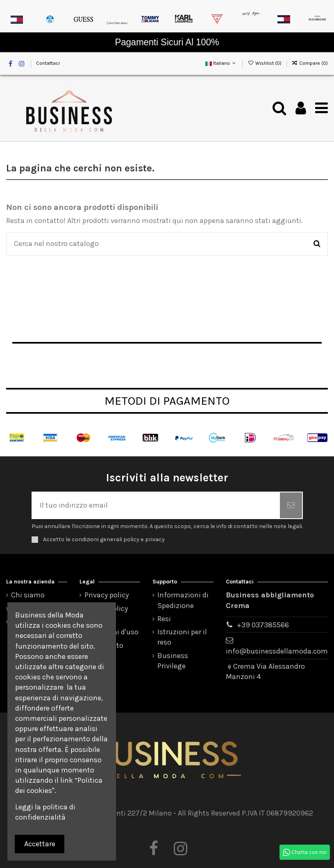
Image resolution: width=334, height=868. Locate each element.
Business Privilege (173, 661)
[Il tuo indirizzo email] (156, 505)
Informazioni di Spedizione (183, 600)
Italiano (221, 63)
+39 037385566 (263, 625)
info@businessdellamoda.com (277, 651)
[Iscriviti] (291, 505)
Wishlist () (265, 63)
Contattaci (48, 63)
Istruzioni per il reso (182, 637)
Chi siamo (28, 595)
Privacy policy (107, 595)
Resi (164, 619)
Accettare (40, 844)
